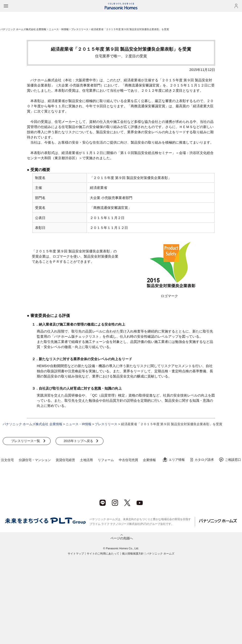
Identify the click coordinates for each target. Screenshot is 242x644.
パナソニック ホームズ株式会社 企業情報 (23, 29)
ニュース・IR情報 (59, 29)
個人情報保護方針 (133, 554)
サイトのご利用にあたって (103, 554)
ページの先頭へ (122, 538)
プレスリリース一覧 (25, 441)
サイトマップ (76, 554)
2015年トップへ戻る (77, 441)
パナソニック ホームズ (160, 554)
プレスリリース (80, 29)
